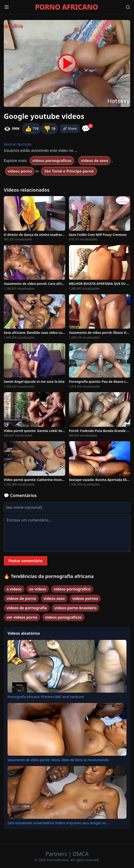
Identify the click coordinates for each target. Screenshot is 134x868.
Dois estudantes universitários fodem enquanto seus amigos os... (58, 823)
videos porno (20, 171)
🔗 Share (70, 128)
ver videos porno (22, 617)
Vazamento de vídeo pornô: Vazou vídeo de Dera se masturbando (58, 760)
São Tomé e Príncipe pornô (69, 171)
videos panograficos (63, 617)
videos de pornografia (27, 608)
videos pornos (85, 598)
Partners (57, 854)
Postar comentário (26, 561)
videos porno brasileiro (75, 608)
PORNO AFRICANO (67, 7)
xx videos (38, 589)
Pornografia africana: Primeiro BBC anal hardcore (46, 697)
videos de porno (21, 598)
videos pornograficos (52, 161)
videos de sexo (94, 161)
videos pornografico (72, 589)
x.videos (14, 589)
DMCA (81, 854)
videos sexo (54, 598)
